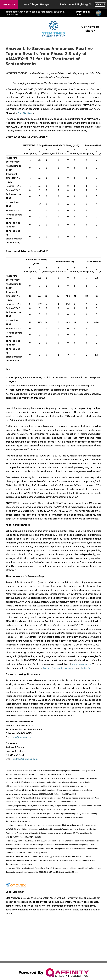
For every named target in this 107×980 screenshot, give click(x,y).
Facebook (57, 668)
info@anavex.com (22, 737)
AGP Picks (9, 4)
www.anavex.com (81, 664)
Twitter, (47, 668)
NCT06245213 (25, 113)
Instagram (69, 668)
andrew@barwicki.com (25, 759)
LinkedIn (86, 668)
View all (100, 4)
